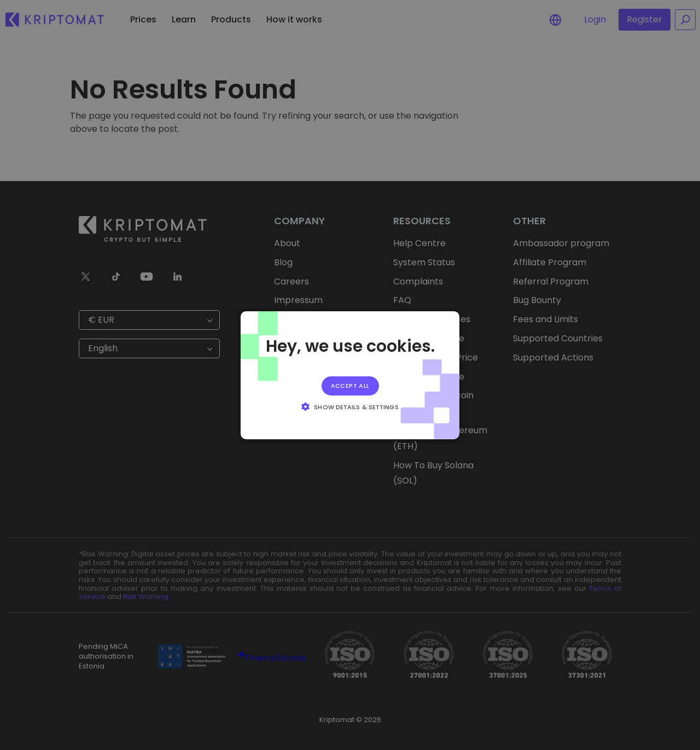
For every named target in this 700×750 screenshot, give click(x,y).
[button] (350, 406)
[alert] (350, 375)
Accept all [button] (350, 385)
